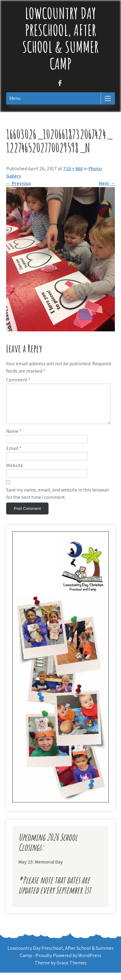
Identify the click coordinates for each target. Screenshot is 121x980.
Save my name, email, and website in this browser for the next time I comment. (58, 501)
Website (15, 473)
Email (14, 456)
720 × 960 (73, 169)
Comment (18, 380)
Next (107, 183)
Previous (18, 183)
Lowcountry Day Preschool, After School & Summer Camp (60, 38)
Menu (15, 98)
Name (14, 438)
